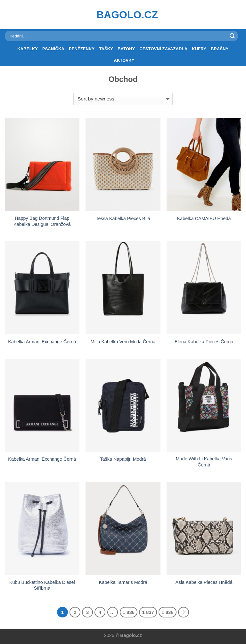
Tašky (106, 49)
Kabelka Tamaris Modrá (123, 582)
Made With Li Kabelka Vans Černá (204, 462)
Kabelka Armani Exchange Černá (42, 342)
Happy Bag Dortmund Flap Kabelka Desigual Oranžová (42, 221)
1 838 (167, 612)
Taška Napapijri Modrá (123, 459)
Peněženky (82, 49)
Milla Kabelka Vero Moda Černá (123, 342)
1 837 (148, 612)
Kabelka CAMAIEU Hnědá (204, 219)
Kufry (199, 49)
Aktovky (124, 60)
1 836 (129, 612)
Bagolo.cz (123, 15)
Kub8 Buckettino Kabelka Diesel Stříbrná (42, 585)
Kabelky (28, 49)
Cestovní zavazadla (164, 49)
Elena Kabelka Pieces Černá (204, 342)
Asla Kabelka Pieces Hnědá (204, 582)
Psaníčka (53, 49)
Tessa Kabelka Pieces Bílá (123, 219)
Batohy (126, 49)
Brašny (220, 49)
